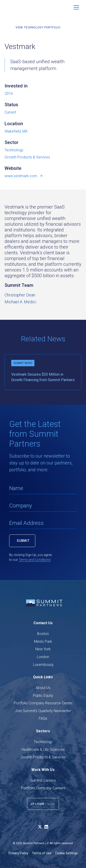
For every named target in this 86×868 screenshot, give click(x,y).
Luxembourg (43, 665)
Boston (43, 634)
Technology (43, 742)
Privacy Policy (18, 853)
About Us (43, 688)
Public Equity (43, 696)
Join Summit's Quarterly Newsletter (43, 711)
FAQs (43, 718)
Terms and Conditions (35, 560)
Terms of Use (42, 853)
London (43, 657)
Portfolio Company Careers (43, 788)
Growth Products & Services (43, 757)
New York (43, 649)
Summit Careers (43, 780)
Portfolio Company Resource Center (43, 703)
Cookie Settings (66, 853)
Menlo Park (43, 642)
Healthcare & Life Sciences (43, 750)
